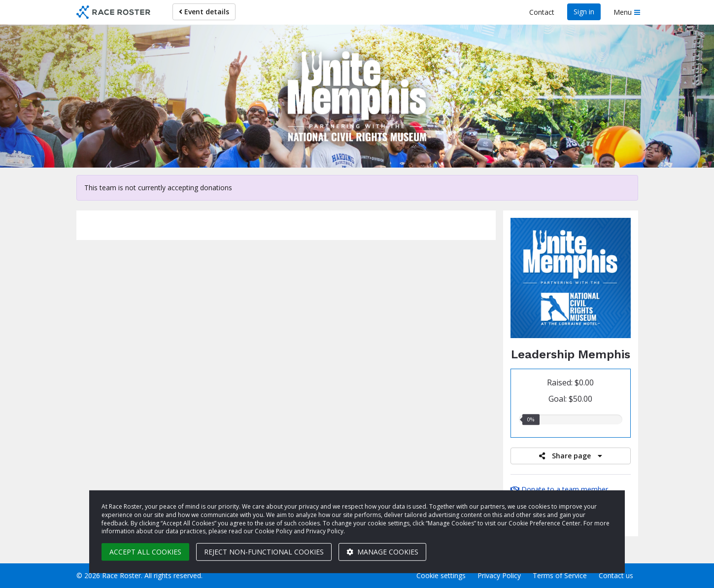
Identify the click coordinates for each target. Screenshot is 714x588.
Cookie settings (441, 575)
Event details (204, 12)
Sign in (584, 12)
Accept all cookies (145, 552)
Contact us (616, 575)
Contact (542, 12)
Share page (571, 456)
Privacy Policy (499, 575)
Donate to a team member (559, 489)
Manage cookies (382, 552)
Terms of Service (560, 575)
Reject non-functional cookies (264, 552)
